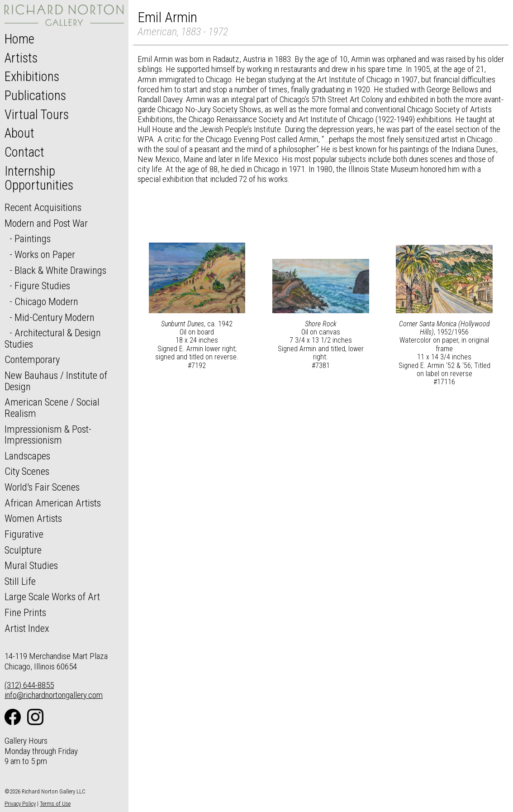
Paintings (33, 239)
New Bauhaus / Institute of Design (56, 381)
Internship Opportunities (39, 178)
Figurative (24, 534)
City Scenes (27, 471)
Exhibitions (32, 76)
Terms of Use (55, 804)
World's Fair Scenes (42, 487)
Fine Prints (25, 612)
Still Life (20, 581)
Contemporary (32, 359)
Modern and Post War (46, 223)
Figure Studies (42, 286)
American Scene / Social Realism (52, 408)
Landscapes (27, 456)
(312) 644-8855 (29, 685)
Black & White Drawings (60, 270)
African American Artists (53, 503)
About (19, 133)
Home (19, 39)
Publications (35, 96)
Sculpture (23, 550)
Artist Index (27, 628)
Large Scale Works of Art (52, 597)
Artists (21, 58)
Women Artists (33, 518)
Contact (24, 152)
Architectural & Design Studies (53, 338)
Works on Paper (45, 254)
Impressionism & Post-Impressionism (48, 435)
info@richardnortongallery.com (54, 695)
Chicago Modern (46, 301)
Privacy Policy (20, 804)
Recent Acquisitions (43, 207)
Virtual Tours (37, 115)
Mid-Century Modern (55, 317)
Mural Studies (31, 565)
